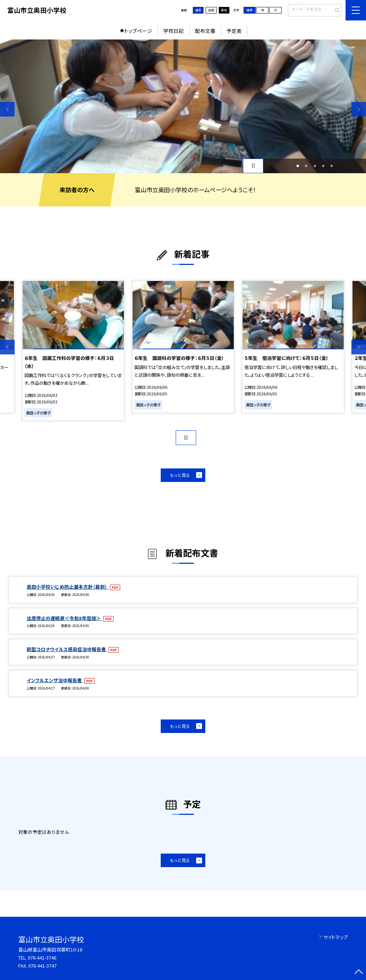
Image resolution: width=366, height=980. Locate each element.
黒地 (224, 10)
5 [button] (332, 166)
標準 (249, 10)
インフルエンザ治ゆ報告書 (55, 680)
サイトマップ (335, 937)
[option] (183, 106)
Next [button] (359, 109)
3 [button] (315, 166)
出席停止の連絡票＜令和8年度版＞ (64, 618)
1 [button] (298, 166)
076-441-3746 (42, 958)
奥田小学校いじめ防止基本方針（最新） (68, 587)
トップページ (138, 31)
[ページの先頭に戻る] (359, 973)
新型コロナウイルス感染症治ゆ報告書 (67, 649)
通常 (198, 10)
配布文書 (205, 31)
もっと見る (180, 475)
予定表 (234, 31)
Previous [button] (7, 109)
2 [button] (306, 166)
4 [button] (323, 166)
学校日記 (174, 31)
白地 (211, 10)
